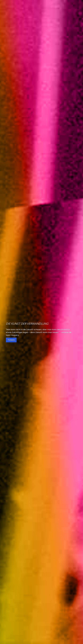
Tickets (11, 340)
